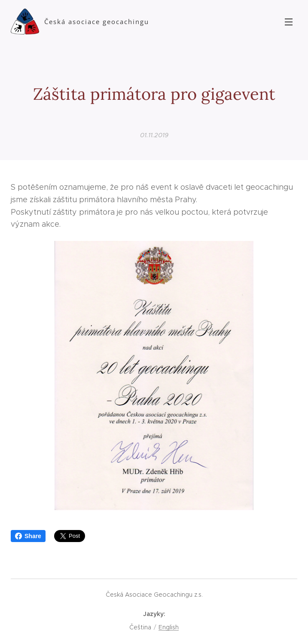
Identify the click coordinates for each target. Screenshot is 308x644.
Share (28, 536)
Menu (289, 22)
